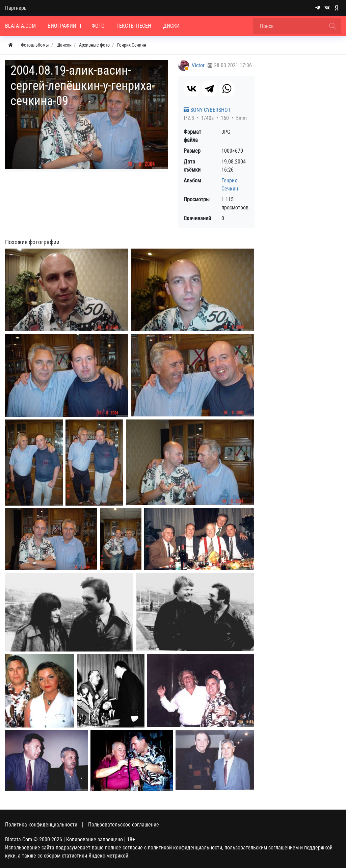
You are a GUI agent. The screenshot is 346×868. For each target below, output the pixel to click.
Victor (198, 65)
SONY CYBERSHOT (207, 110)
